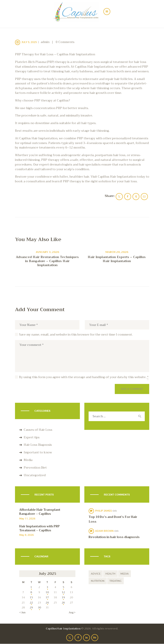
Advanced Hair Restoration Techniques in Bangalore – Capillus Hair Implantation (47, 261)
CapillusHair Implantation (63, 629)
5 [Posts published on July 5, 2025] (63, 587)
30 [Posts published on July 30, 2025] (39, 607)
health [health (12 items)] (110, 574)
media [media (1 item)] (125, 574)
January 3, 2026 (47, 252)
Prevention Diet (35, 468)
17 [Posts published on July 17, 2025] (47, 597)
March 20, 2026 (117, 252)
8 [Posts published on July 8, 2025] (31, 592)
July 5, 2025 (29, 42)
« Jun (22, 612)
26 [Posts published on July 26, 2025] (63, 603)
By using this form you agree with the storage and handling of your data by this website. (84, 377)
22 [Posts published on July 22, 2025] (31, 603)
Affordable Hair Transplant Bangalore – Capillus (40, 512)
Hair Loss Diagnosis (38, 445)
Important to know (38, 452)
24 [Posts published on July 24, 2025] (47, 603)
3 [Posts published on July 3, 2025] (47, 587)
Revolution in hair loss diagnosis (114, 537)
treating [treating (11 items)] (115, 581)
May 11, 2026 (27, 519)
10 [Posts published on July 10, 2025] (47, 592)
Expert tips (32, 437)
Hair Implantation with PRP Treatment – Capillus (39, 528)
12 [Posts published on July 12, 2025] (63, 592)
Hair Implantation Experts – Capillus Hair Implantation (117, 259)
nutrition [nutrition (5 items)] (98, 581)
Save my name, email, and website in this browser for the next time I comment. (76, 335)
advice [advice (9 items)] (96, 574)
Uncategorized (35, 475)
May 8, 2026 (27, 535)
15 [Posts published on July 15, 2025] (31, 597)
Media (28, 460)
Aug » (72, 612)
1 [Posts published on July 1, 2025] (31, 587)
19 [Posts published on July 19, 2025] (63, 597)
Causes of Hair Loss (38, 430)
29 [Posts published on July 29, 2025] (31, 607)
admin (45, 42)
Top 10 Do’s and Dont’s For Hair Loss (113, 519)
